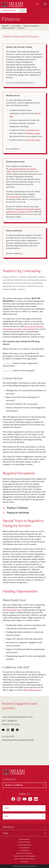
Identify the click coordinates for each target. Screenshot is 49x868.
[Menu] (45, 4)
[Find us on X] (30, 799)
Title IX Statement (24, 850)
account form (15, 197)
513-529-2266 (8, 736)
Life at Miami (16, 26)
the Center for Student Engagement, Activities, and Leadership (23, 328)
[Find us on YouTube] (25, 799)
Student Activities (9, 10)
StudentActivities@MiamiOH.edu (18, 740)
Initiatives (8, 827)
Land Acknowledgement (24, 845)
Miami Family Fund (14, 610)
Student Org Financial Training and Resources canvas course (24, 210)
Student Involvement (31, 26)
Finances (21, 28)
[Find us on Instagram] (19, 799)
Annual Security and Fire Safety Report (25, 856)
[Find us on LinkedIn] (36, 799)
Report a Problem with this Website (25, 859)
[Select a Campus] (25, 785)
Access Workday (12, 149)
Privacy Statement (24, 848)
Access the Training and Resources (20, 83)
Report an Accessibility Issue (24, 853)
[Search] (37, 4)
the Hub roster (33, 130)
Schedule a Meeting (14, 253)
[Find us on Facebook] (13, 799)
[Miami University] (12, 5)
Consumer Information (24, 842)
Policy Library (24, 862)
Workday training (33, 133)
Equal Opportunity (25, 839)
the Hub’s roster (33, 140)
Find (5, 833)
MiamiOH (5, 26)
